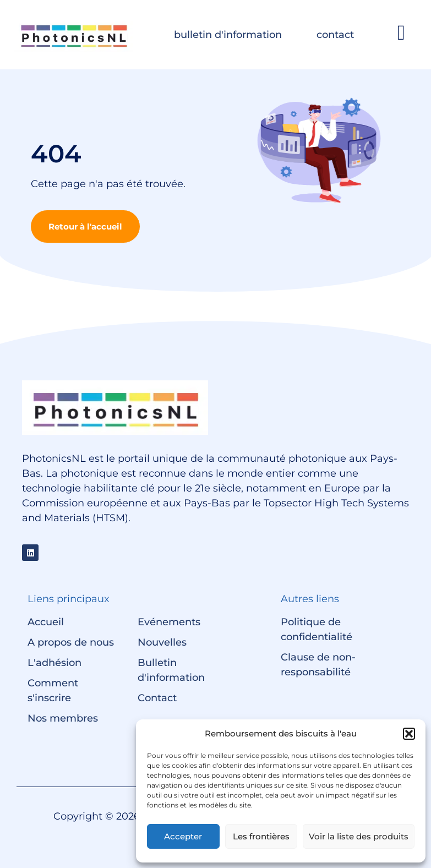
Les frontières (261, 836)
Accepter (183, 836)
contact (335, 35)
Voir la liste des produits (359, 836)
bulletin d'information (228, 35)
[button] (409, 734)
